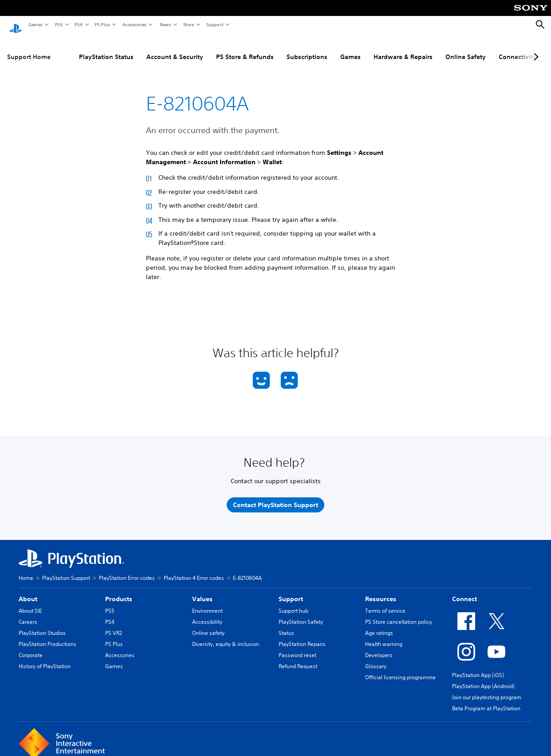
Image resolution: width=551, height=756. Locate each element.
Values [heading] (202, 591)
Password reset (297, 647)
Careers (28, 613)
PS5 (58, 24)
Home (26, 569)
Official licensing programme (400, 669)
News (165, 24)
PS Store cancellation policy (399, 613)
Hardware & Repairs (403, 48)
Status (286, 624)
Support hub (293, 602)
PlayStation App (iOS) (478, 667)
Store (188, 24)
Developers (379, 647)
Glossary (376, 658)
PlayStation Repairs (302, 636)
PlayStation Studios (42, 624)
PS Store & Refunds (245, 48)
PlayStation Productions (47, 636)
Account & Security (175, 48)
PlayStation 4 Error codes (194, 569)
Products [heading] (119, 591)
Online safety (208, 624)
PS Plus (102, 24)
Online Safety (466, 48)
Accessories (134, 24)
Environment (207, 602)
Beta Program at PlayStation (486, 700)
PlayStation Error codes (127, 569)
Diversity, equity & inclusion (226, 636)
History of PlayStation (45, 658)
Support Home (29, 48)
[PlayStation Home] (16, 25)
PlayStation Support (66, 569)
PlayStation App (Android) (483, 678)
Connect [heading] (464, 591)
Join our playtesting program (487, 689)
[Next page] (535, 48)
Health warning (384, 636)
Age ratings (379, 624)
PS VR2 (114, 624)
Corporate (31, 647)
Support (214, 24)
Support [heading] (291, 591)
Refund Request (298, 658)
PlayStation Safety (301, 613)
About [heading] (28, 591)
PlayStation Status (106, 48)
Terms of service (385, 602)
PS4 (78, 24)
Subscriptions (307, 48)
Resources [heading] (381, 591)
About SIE (30, 602)
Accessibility (207, 613)
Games (35, 24)
